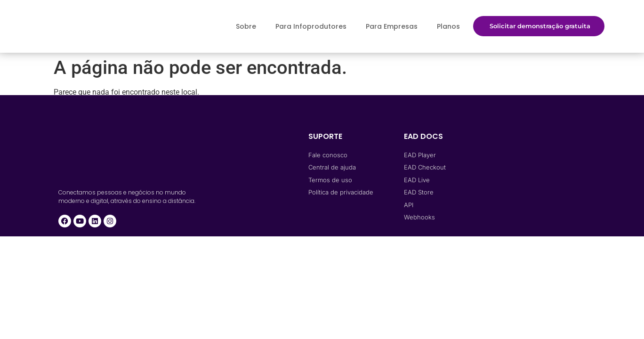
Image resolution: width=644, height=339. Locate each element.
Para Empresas (392, 26)
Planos (448, 26)
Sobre (246, 26)
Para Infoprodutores (311, 26)
